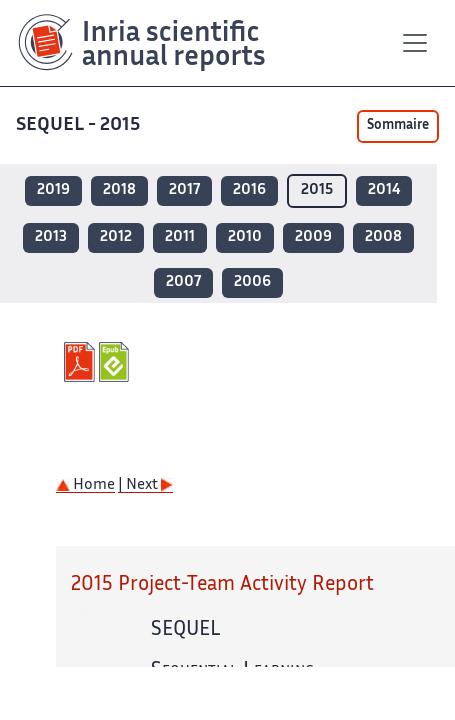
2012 (116, 237)
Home (85, 485)
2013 (51, 237)
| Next (145, 485)
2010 (245, 237)
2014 (384, 190)
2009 (313, 237)
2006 (252, 282)
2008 (383, 237)
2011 (180, 237)
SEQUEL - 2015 (80, 125)
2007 (183, 282)
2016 (249, 190)
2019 (53, 190)
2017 (184, 190)
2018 (119, 190)
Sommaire (398, 126)
